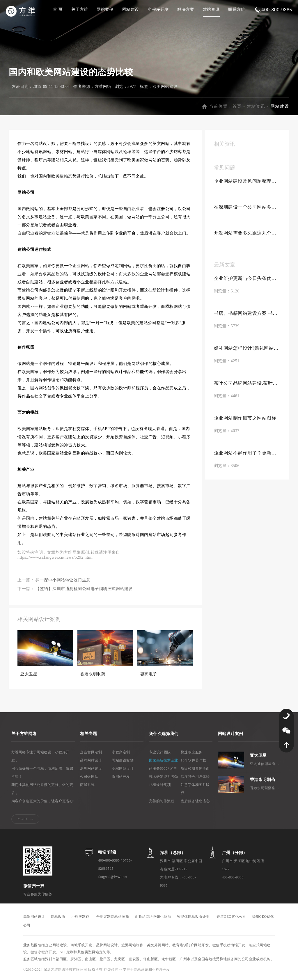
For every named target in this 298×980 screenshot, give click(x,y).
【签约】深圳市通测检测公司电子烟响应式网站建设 (84, 590)
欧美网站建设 (165, 88)
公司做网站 (89, 778)
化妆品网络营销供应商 (153, 918)
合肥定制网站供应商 (113, 918)
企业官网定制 (91, 753)
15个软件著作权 (194, 761)
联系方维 (237, 9)
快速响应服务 (192, 753)
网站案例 (105, 9)
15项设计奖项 (160, 786)
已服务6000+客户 (163, 770)
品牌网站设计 (91, 761)
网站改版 (58, 918)
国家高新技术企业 (164, 761)
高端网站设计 (123, 770)
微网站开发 (121, 778)
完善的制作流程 (162, 802)
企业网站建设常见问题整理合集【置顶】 (247, 182)
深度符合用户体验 (195, 778)
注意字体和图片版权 (195, 790)
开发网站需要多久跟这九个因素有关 (247, 234)
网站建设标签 (123, 761)
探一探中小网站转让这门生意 (63, 581)
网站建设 (131, 9)
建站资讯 (211, 9)
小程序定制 (121, 753)
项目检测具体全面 (195, 770)
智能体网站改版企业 (193, 918)
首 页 (58, 9)
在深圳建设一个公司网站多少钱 (247, 208)
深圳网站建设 (91, 770)
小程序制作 (80, 918)
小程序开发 (158, 9)
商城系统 (87, 786)
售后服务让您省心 (195, 802)
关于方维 (80, 9)
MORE (23, 820)
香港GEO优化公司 (231, 918)
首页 (237, 108)
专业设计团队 (160, 753)
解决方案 (186, 9)
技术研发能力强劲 (164, 778)
